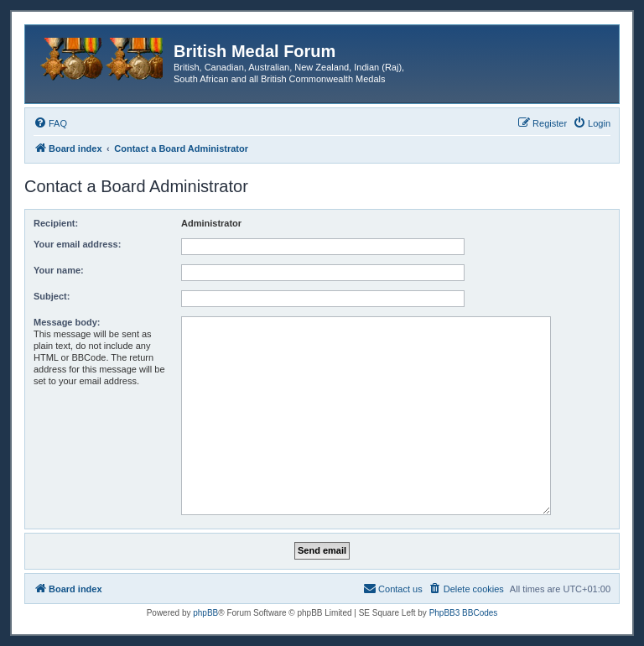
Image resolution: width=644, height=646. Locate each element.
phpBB (205, 613)
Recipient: (56, 223)
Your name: (59, 270)
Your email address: (77, 244)
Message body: (67, 322)
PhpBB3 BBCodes (464, 613)
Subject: (52, 296)
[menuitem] (50, 123)
